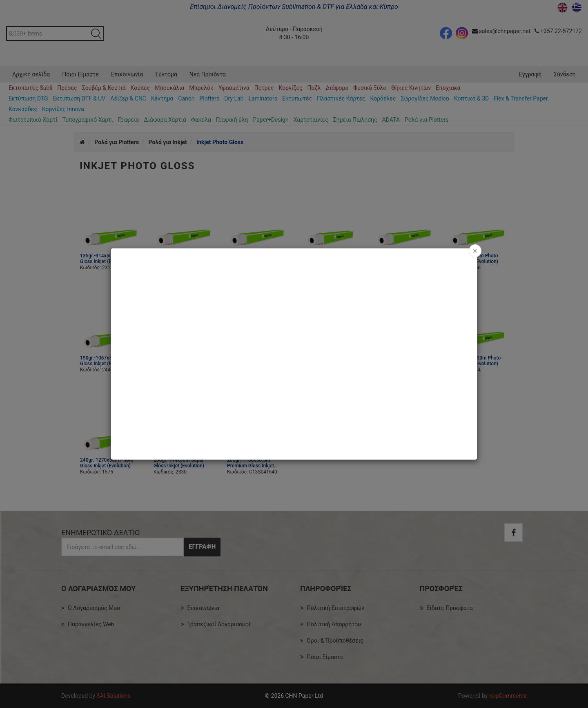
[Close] (475, 251)
